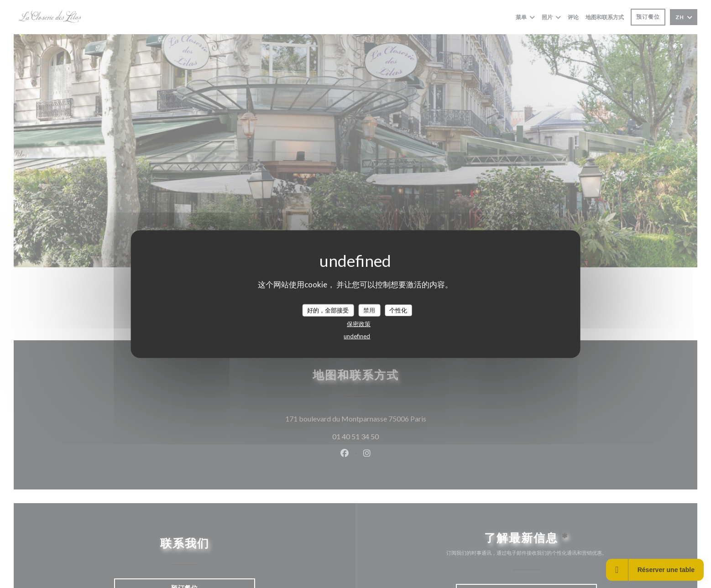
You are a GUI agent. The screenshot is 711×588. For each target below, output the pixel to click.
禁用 (369, 310)
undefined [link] (357, 336)
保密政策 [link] (359, 324)
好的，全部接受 (328, 310)
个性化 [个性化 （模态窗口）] (398, 310)
